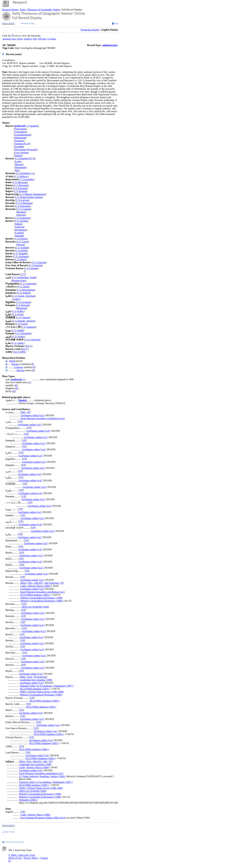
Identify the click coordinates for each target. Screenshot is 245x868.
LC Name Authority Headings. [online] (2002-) (43, 776)
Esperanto (25, 206)
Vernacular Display (90, 30)
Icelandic (29, 179)
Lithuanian (26, 203)
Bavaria (20, 370)
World (12, 361)
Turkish (24, 248)
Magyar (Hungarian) (35, 194)
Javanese (19, 141)
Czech (25, 242)
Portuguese (21, 230)
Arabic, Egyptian (26, 296)
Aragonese (25, 218)
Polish (24, 251)
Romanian (21, 167)
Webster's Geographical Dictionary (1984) (41, 598)
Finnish (23, 191)
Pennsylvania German (31, 197)
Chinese (26, 317)
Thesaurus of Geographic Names (44, 10)
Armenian (31, 284)
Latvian (25, 200)
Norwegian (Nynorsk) (26, 150)
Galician (20, 227)
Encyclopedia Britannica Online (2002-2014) (43, 818)
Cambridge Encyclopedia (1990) (36, 680)
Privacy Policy (31, 858)
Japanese (31, 327)
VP (28, 412)
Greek (24, 324)
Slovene (21, 215)
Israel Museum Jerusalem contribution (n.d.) (43, 418)
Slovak (20, 245)
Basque (19, 164)
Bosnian (21, 212)
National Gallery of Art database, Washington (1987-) (47, 686)
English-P (25, 158)
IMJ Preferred (51, 583)
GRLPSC (39, 583)
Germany (19, 367)
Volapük (23, 253)
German (34, 268)
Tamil (26, 287)
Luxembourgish (23, 135)
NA (27, 346)
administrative (110, 45)
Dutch (23, 259)
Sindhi (20, 330)
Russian (25, 305)
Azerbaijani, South (26, 277)
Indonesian (20, 138)
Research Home (10, 10)
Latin (18, 161)
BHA (24, 583)
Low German (21, 153)
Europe (15, 364)
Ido (17, 170)
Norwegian (20, 129)
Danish (18, 155)
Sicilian (24, 221)
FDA (30, 583)
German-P (20, 144)
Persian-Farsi (19, 280)
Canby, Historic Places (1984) (35, 586)
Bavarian (22, 182)
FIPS (22, 352)
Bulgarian (21, 308)
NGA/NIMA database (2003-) (35, 595)
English (25, 173)
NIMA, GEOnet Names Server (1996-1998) (42, 692)
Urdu (20, 314)
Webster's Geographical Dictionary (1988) (41, 601)
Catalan (19, 233)
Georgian (26, 302)
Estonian (22, 188)
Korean (36, 340)
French (23, 239)
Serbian (26, 293)
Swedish (19, 147)
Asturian (41, 262)
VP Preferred (40, 677)
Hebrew (24, 176)
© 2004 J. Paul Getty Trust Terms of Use (22, 857)
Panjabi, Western (26, 321)
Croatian (26, 209)
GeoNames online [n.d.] (32, 415)
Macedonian (28, 290)
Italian (19, 224)
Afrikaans (23, 256)
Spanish (34, 126)
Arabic (16, 299)
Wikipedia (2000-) (28, 800)
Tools (23, 10)
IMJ (23, 412)
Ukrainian (26, 333)
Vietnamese (21, 132)
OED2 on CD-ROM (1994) (35, 607)
